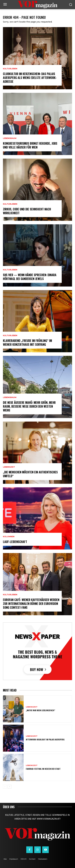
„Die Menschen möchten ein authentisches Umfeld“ (30, 474)
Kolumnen (9, 537)
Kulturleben (10, 69)
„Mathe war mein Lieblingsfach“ (40, 710)
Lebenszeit (9, 467)
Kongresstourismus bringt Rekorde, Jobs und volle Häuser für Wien (30, 145)
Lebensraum (10, 138)
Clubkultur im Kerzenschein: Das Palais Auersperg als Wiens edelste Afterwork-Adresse (30, 78)
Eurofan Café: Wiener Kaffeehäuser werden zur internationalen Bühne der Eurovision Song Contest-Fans (31, 604)
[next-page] (10, 787)
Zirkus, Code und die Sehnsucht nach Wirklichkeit (27, 211)
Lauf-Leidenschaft (15, 542)
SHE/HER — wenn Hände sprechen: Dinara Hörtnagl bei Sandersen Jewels (30, 277)
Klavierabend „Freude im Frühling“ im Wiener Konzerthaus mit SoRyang (27, 342)
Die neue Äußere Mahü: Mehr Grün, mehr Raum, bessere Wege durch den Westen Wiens (29, 406)
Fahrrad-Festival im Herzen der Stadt (43, 769)
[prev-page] (5, 787)
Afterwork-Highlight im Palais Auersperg (45, 739)
